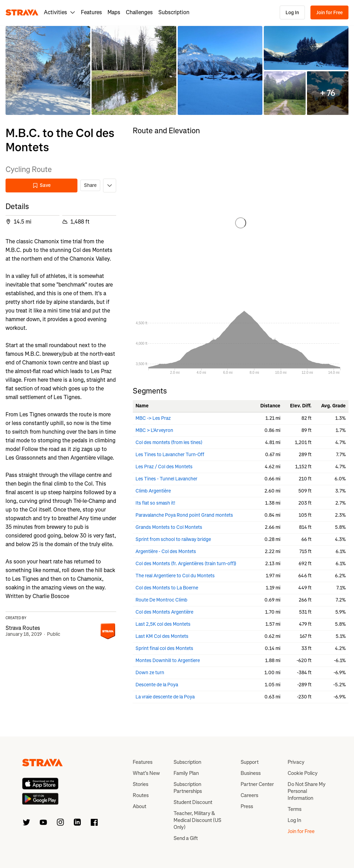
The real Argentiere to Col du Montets (175, 576)
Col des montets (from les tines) (169, 442)
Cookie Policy (303, 773)
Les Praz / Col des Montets (164, 467)
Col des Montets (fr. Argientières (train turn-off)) (186, 564)
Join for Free (329, 13)
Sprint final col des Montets (164, 648)
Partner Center (257, 784)
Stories (141, 784)
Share (90, 185)
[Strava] (22, 12)
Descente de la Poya (157, 685)
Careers (249, 795)
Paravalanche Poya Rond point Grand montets (184, 515)
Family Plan (186, 773)
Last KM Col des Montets (162, 636)
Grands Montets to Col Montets (169, 527)
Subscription (174, 12)
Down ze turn (150, 673)
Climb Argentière (153, 491)
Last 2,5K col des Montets (163, 624)
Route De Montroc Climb (161, 600)
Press (247, 806)
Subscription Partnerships (188, 788)
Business (251, 773)
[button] (48, 70)
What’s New (146, 773)
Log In (292, 13)
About (139, 806)
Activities (60, 12)
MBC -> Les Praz (153, 418)
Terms (295, 809)
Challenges (139, 12)
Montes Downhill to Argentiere (168, 661)
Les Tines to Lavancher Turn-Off (170, 455)
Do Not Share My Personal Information (307, 791)
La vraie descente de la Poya (165, 697)
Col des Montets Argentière (164, 612)
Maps (114, 12)
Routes (141, 795)
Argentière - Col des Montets (166, 551)
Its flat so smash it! (155, 503)
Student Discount (193, 802)
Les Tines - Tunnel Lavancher (166, 479)
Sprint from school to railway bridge (173, 539)
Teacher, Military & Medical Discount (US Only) (197, 820)
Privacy (296, 762)
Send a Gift (186, 838)
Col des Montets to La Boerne (167, 588)
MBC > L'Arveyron (154, 430)
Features (91, 12)
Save (41, 185)
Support (250, 762)
